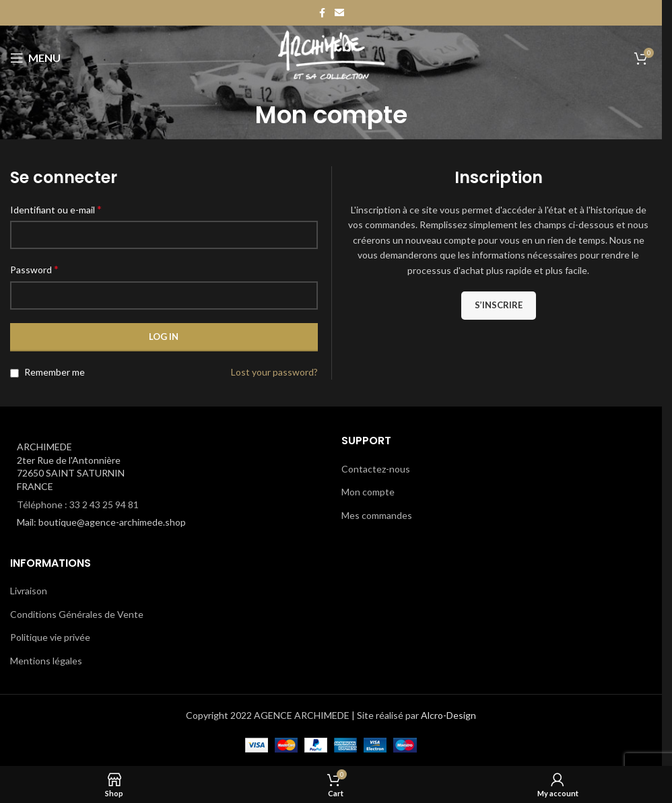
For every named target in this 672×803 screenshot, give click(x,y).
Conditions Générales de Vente (77, 614)
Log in (164, 337)
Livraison (29, 591)
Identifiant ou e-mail (56, 209)
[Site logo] (331, 57)
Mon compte (368, 492)
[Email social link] (339, 13)
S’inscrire (499, 305)
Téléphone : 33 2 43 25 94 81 (78, 504)
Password (34, 269)
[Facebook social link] (323, 13)
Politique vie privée (50, 637)
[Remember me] (14, 373)
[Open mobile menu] (35, 58)
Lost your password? (274, 372)
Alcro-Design (448, 715)
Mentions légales (46, 661)
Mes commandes (377, 515)
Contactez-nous (376, 469)
